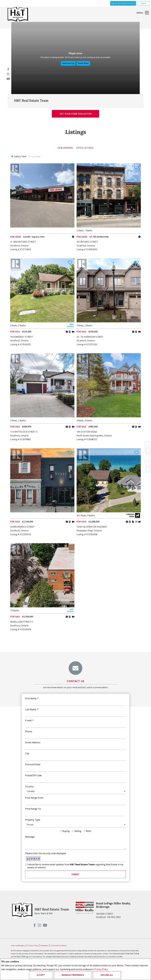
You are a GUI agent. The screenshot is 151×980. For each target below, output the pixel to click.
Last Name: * (32, 709)
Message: (30, 837)
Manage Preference (73, 975)
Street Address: (33, 742)
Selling (78, 831)
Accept (41, 975)
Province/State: (33, 764)
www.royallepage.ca (18, 945)
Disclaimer (44, 945)
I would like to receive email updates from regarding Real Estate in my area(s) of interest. (75, 866)
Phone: (29, 731)
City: (27, 753)
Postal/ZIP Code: (34, 775)
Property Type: (33, 820)
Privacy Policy (101, 969)
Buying (66, 831)
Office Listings (85, 148)
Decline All (107, 975)
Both (88, 831)
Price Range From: (34, 798)
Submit (75, 874)
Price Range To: (33, 809)
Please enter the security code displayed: (46, 853)
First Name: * (32, 698)
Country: (30, 786)
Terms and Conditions (58, 945)
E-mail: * (29, 720)
